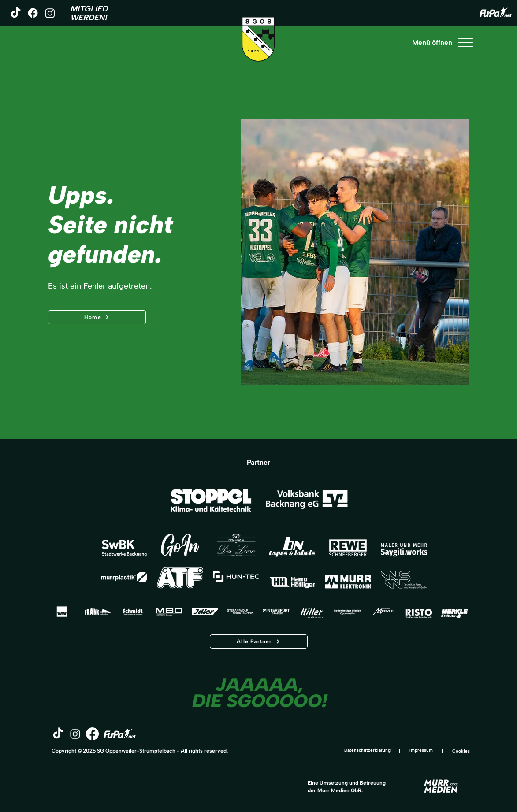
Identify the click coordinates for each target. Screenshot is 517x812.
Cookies (461, 751)
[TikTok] (16, 13)
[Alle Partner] (259, 641)
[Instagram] (50, 13)
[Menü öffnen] (442, 43)
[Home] (97, 317)
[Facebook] (33, 13)
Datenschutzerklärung (367, 750)
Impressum (421, 750)
